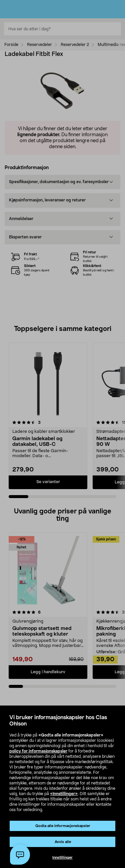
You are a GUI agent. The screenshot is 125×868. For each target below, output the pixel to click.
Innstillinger (62, 858)
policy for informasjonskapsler (38, 751)
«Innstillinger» (64, 794)
